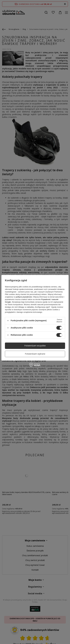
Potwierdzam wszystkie (35, 346)
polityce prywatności (24, 297)
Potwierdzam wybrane (35, 354)
